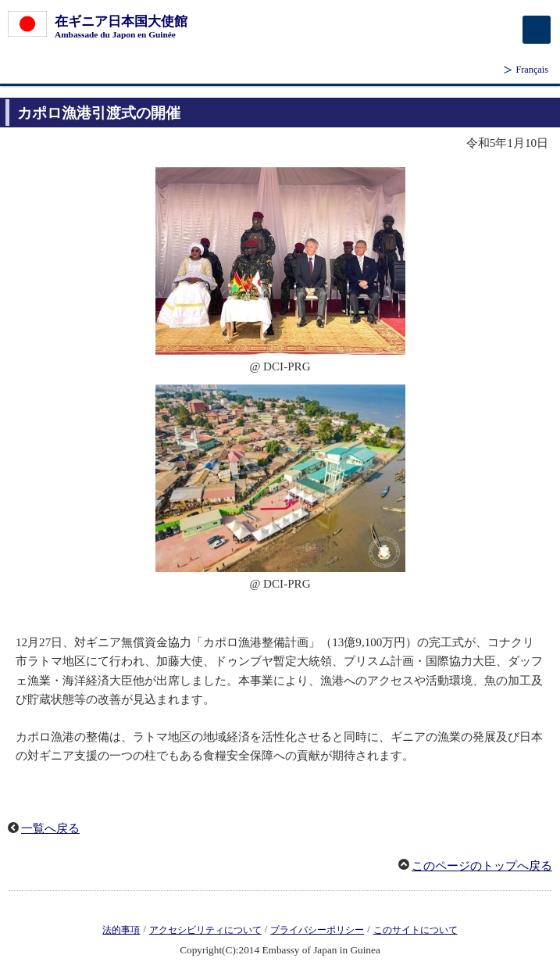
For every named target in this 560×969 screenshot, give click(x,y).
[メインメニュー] (537, 30)
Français (532, 70)
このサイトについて (416, 930)
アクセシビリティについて (205, 930)
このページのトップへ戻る (482, 866)
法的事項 (121, 930)
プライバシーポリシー (317, 930)
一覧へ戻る (50, 828)
